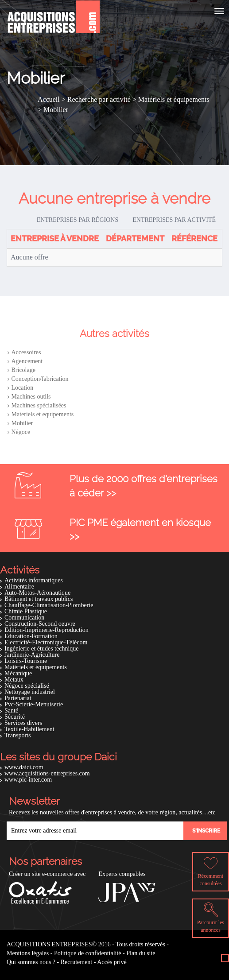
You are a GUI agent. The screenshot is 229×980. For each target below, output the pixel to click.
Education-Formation (31, 636)
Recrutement (77, 962)
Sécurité (15, 717)
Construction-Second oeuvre (40, 624)
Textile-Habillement (29, 729)
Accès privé (112, 962)
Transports (17, 735)
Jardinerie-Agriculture (32, 655)
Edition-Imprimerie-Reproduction (47, 630)
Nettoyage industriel (30, 692)
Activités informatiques (34, 580)
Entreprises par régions (78, 220)
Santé (11, 711)
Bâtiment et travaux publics (39, 599)
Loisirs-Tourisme (26, 661)
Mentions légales (28, 953)
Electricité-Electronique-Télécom (46, 642)
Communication (24, 618)
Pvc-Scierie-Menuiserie (34, 704)
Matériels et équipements (36, 667)
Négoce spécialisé (27, 686)
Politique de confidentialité (88, 953)
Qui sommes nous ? (31, 962)
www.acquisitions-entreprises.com (47, 773)
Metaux (14, 680)
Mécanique (18, 673)
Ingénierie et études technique (42, 649)
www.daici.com (24, 767)
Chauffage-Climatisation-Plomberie (49, 605)
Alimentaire (19, 587)
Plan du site (141, 953)
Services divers (23, 723)
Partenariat (18, 698)
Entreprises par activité (174, 220)
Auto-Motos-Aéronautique (37, 593)
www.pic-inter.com (28, 780)
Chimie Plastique (26, 611)
